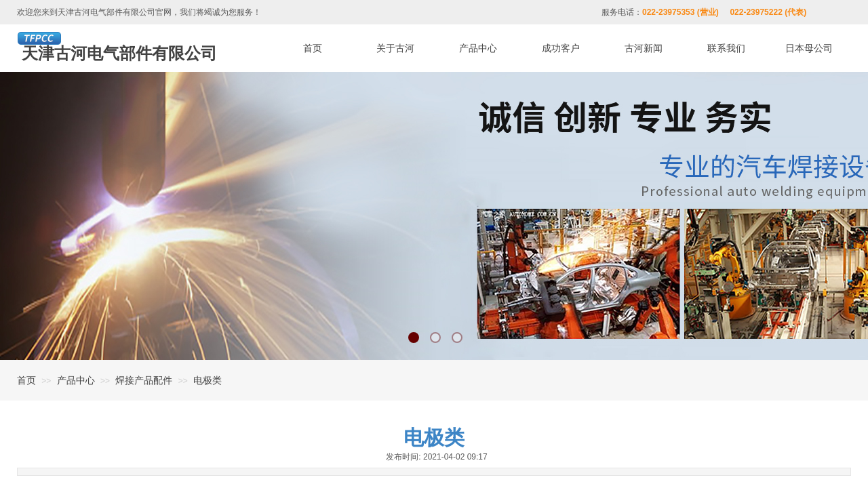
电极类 (208, 380)
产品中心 (76, 380)
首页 (26, 380)
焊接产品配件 (144, 380)
